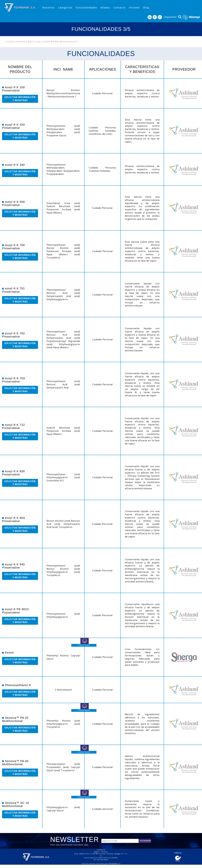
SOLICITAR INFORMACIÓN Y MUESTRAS (20, 99)
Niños (55, 42)
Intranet (134, 7)
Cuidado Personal (16, 42)
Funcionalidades (86, 7)
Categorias (65, 7)
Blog (146, 7)
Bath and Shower (39, 42)
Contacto (119, 7)
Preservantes (69, 42)
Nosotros (48, 7)
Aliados (105, 7)
